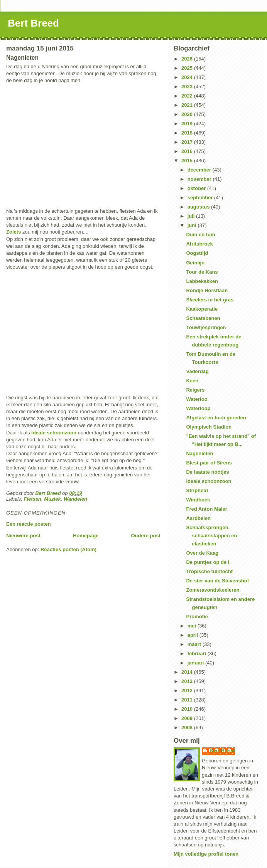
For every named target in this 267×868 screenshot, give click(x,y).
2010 (188, 709)
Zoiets (14, 232)
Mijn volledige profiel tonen (206, 854)
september (201, 198)
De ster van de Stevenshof (217, 581)
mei (193, 626)
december (200, 170)
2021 (188, 105)
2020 (188, 114)
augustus (199, 207)
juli (192, 216)
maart (195, 644)
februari (198, 654)
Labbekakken (202, 281)
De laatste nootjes (207, 472)
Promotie (197, 617)
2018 (188, 133)
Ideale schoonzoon (209, 481)
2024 (188, 77)
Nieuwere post (23, 536)
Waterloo (197, 399)
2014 (188, 672)
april (193, 635)
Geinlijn (195, 263)
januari (196, 663)
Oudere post (146, 536)
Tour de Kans (202, 272)
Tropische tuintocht (209, 571)
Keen (192, 381)
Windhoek (198, 500)
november (200, 179)
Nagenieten (199, 453)
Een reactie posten (29, 524)
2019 (188, 124)
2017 (188, 142)
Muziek (52, 499)
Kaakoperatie (202, 309)
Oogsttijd (197, 253)
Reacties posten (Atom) (68, 549)
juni (193, 225)
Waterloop (198, 408)
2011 (188, 700)
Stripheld (197, 490)
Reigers (195, 390)
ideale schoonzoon (54, 433)
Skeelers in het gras (210, 300)
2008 (188, 728)
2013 (188, 681)
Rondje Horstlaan (207, 290)
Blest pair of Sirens (209, 463)
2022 (188, 96)
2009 (188, 718)
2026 (188, 59)
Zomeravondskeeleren (213, 590)
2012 (188, 691)
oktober (197, 188)
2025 (188, 68)
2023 (188, 87)
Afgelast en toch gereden (216, 418)
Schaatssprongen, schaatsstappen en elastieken (211, 536)
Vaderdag (197, 371)
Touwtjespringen (206, 327)
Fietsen (33, 499)
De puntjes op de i (208, 562)
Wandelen (75, 499)
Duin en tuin (200, 235)
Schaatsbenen (203, 318)
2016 (188, 151)
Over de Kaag (202, 553)
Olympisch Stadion (209, 427)
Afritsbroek (199, 244)
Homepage (86, 536)
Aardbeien (198, 518)
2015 (188, 161)
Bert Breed (33, 23)
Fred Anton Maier (206, 509)
